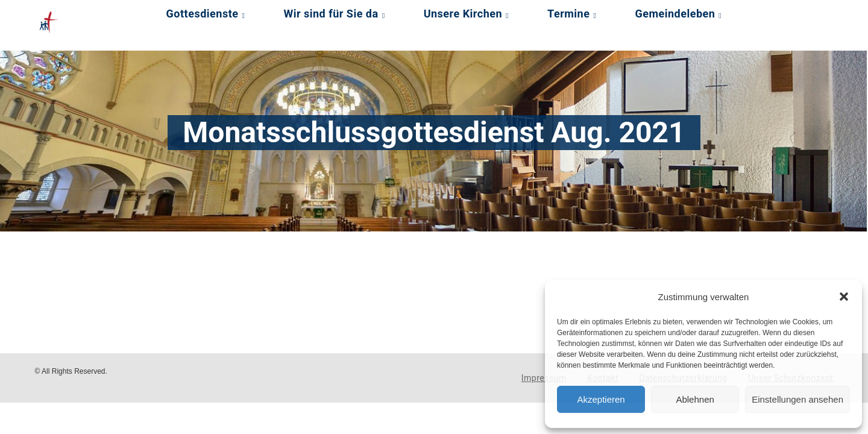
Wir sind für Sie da (331, 14)
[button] (844, 297)
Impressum (544, 378)
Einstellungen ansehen (797, 399)
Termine (568, 14)
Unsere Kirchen (463, 14)
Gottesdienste (203, 14)
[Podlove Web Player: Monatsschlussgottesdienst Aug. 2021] (314, 275)
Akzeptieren (601, 399)
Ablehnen (695, 399)
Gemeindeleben (675, 14)
